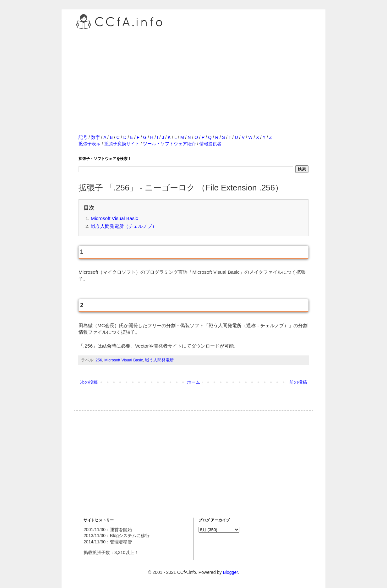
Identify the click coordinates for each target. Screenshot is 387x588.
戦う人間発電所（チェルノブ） (124, 226)
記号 (83, 137)
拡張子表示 (90, 144)
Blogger (230, 572)
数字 (95, 137)
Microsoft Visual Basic (114, 218)
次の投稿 (89, 382)
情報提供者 (210, 144)
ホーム (193, 382)
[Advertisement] (193, 75)
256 (99, 360)
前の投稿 (298, 382)
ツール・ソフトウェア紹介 (169, 144)
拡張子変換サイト (122, 144)
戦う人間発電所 (159, 360)
